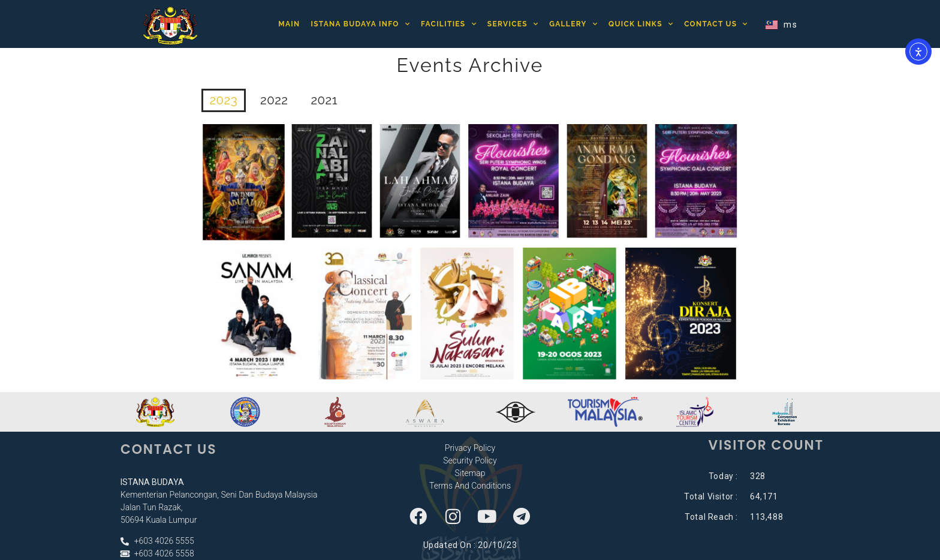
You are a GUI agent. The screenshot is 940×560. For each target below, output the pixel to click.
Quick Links (641, 24)
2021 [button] (325, 100)
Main (289, 24)
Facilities (449, 24)
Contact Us (716, 24)
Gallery (573, 24)
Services (513, 24)
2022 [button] (275, 100)
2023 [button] (224, 100)
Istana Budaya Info (360, 24)
